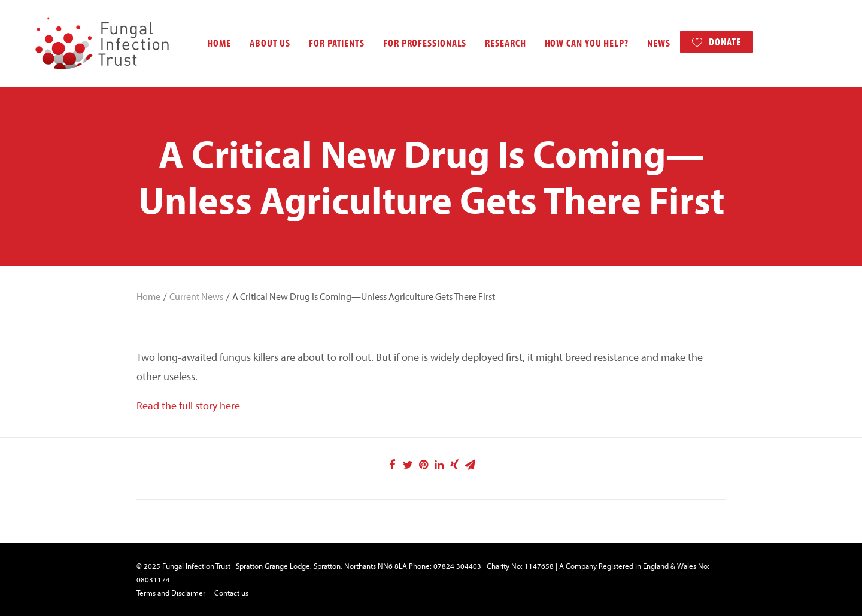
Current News (196, 296)
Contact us (231, 593)
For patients (324, 43)
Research (492, 43)
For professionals (412, 43)
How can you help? (573, 43)
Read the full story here (188, 406)
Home (206, 43)
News (646, 43)
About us (257, 43)
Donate (711, 42)
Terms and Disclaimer (171, 593)
